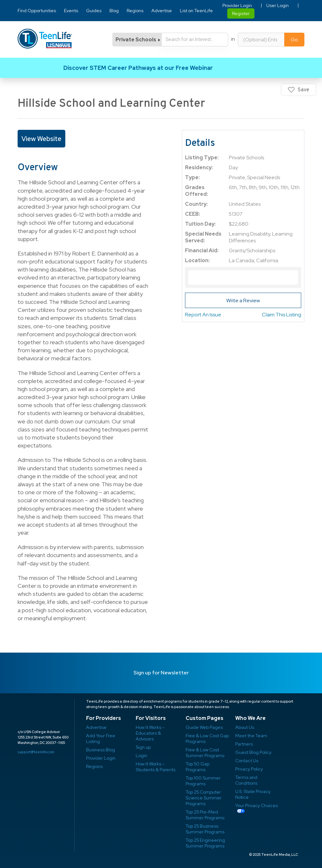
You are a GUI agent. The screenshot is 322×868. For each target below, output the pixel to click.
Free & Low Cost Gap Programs (207, 739)
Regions (135, 11)
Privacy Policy (249, 769)
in (233, 39)
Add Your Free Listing (101, 739)
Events (71, 11)
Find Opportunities (37, 11)
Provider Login (237, 5)
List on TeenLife (196, 11)
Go (294, 40)
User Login (278, 5)
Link (161, 68)
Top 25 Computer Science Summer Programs (204, 798)
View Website (41, 139)
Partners (244, 744)
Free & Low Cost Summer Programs (205, 753)
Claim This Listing (282, 315)
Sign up (143, 747)
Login (141, 755)
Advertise (162, 11)
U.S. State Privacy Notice (253, 794)
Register (241, 13)
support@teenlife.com (36, 752)
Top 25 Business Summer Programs (205, 829)
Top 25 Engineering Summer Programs (205, 843)
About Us (245, 727)
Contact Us (247, 761)
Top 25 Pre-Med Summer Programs (205, 815)
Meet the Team (251, 736)
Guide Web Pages (204, 727)
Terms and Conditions (246, 780)
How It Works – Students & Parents (156, 767)
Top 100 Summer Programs (203, 781)
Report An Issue (203, 315)
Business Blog (101, 750)
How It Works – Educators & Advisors (150, 733)
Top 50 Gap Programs (197, 767)
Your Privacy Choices (257, 805)
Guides (94, 11)
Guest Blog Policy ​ (253, 752)
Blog (114, 11)
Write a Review (243, 300)
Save (303, 90)
